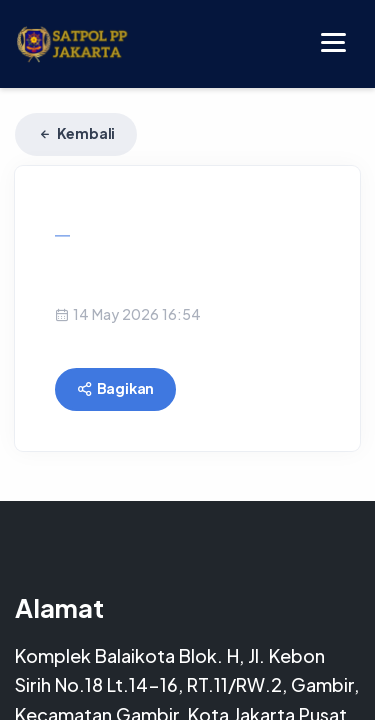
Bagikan (115, 388)
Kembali (76, 133)
